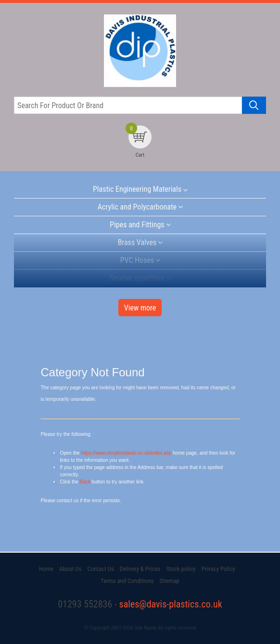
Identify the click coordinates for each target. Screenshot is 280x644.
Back (85, 482)
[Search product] (254, 105)
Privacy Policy (218, 569)
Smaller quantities (137, 278)
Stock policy (181, 569)
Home (46, 569)
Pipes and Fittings (137, 225)
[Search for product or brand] (128, 105)
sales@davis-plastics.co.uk (171, 604)
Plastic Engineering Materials (137, 189)
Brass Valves (137, 242)
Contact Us (100, 569)
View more (140, 308)
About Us (70, 569)
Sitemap (169, 581)
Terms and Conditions (127, 581)
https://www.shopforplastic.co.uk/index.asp (126, 453)
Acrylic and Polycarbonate (137, 207)
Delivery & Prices (140, 569)
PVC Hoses (137, 260)
